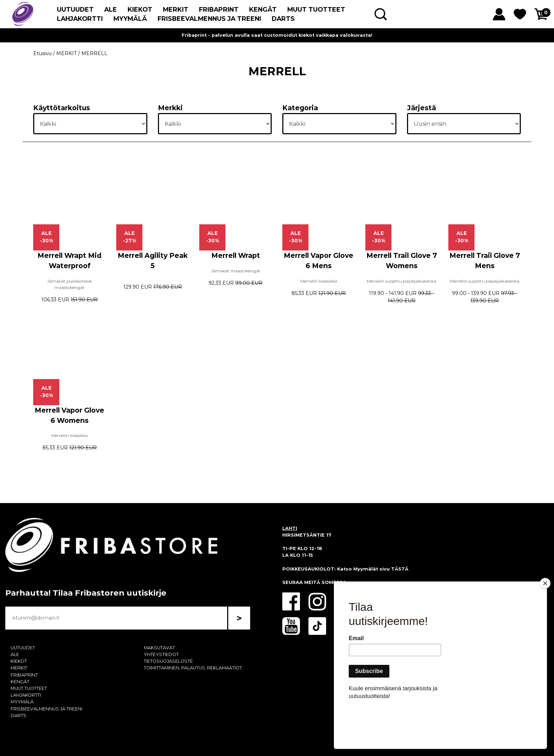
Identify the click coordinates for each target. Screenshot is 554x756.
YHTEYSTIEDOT (161, 654)
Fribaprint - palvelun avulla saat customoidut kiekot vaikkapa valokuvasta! (277, 35)
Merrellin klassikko (319, 281)
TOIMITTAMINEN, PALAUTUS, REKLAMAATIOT (193, 668)
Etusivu (42, 53)
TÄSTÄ (400, 569)
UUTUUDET (75, 9)
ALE (111, 9)
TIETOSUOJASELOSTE (168, 661)
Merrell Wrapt (236, 255)
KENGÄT (263, 9)
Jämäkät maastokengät (236, 271)
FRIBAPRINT (219, 9)
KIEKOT (140, 9)
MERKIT (176, 9)
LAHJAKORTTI (80, 19)
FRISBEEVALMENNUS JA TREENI (209, 19)
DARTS (283, 19)
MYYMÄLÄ (130, 19)
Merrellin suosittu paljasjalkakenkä (402, 281)
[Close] (545, 624)
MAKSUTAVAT (159, 648)
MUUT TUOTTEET (316, 9)
